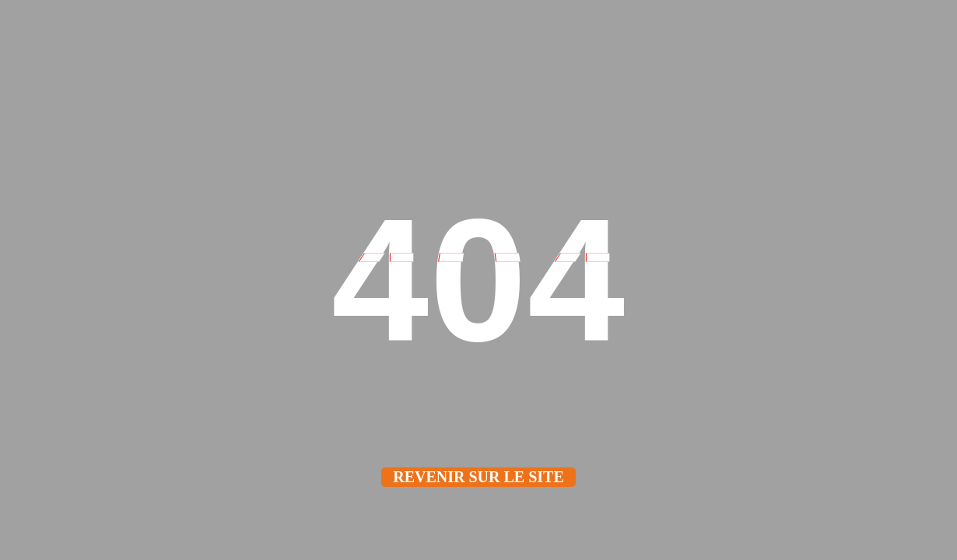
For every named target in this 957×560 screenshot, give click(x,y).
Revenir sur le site (478, 477)
